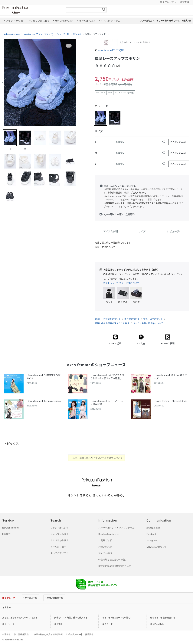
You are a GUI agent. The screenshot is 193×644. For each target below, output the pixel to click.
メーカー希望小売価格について (148, 323)
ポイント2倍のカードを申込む (116, 618)
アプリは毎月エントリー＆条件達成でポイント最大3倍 (165, 21)
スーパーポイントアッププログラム (116, 528)
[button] (5, 82)
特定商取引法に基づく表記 (112, 560)
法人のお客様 (105, 553)
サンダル (77, 34)
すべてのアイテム (59, 553)
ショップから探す (59, 534)
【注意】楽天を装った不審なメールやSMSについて (97, 458)
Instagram (152, 540)
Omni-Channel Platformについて (115, 566)
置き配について (132, 319)
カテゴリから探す (59, 540)
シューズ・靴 (63, 34)
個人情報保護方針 (22, 634)
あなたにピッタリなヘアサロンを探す (20, 618)
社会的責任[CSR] (74, 634)
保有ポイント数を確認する (163, 618)
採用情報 (89, 634)
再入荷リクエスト (179, 142)
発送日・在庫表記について (108, 319)
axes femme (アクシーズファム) (38, 34)
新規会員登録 (153, 528)
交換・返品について (153, 319)
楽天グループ (167, 2)
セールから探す (58, 547)
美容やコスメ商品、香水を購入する (71, 618)
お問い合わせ (105, 547)
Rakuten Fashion (31, 10)
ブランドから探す (59, 528)
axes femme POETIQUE (111, 50)
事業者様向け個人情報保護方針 (48, 634)
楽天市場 (184, 2)
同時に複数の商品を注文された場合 (112, 323)
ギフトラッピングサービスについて (121, 283)
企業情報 (6, 634)
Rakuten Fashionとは (109, 534)
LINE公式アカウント (157, 547)
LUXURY (6, 534)
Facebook (151, 534)
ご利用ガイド (105, 540)
